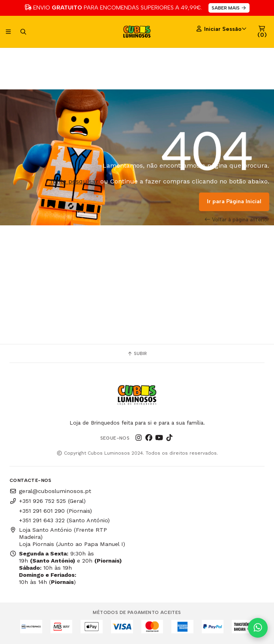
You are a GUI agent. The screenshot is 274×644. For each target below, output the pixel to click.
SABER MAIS (229, 8)
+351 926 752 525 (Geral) (48, 501)
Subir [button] (137, 353)
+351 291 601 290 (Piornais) (55, 511)
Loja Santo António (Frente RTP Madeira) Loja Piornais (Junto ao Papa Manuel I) (67, 537)
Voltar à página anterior (237, 219)
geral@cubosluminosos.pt (50, 491)
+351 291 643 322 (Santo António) (64, 520)
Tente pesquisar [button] (74, 181)
